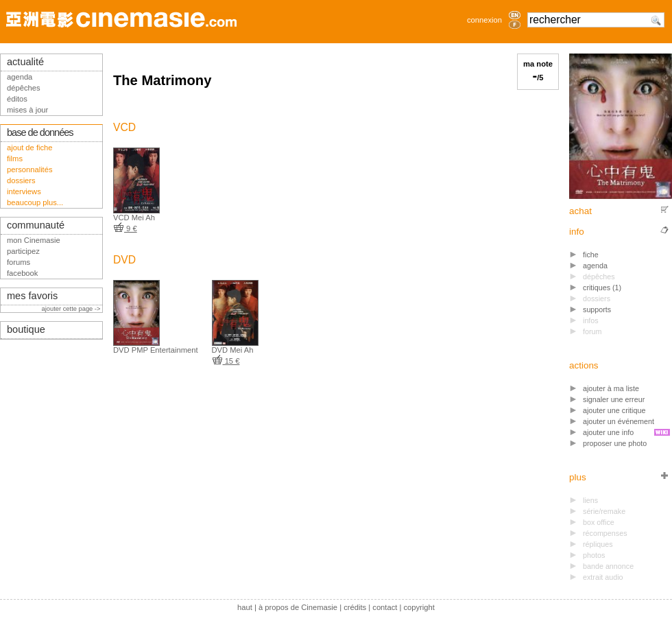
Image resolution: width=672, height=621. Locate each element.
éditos (17, 99)
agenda (595, 266)
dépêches (24, 88)
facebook (22, 273)
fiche (591, 255)
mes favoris (32, 296)
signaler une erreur (614, 399)
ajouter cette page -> (72, 309)
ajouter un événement (619, 421)
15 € (226, 361)
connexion (484, 20)
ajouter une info (608, 432)
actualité (25, 62)
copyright (419, 607)
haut (245, 607)
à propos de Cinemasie (298, 607)
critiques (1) (602, 288)
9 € (125, 229)
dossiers (21, 180)
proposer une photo (615, 443)
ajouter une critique (614, 410)
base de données (40, 132)
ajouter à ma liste (611, 388)
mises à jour (27, 110)
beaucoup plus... (35, 202)
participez (23, 251)
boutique (26, 329)
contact (385, 607)
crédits (355, 607)
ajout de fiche (30, 148)
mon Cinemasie (34, 240)
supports (597, 309)
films (15, 159)
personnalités (30, 169)
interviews (24, 191)
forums (19, 262)
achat (580, 211)
